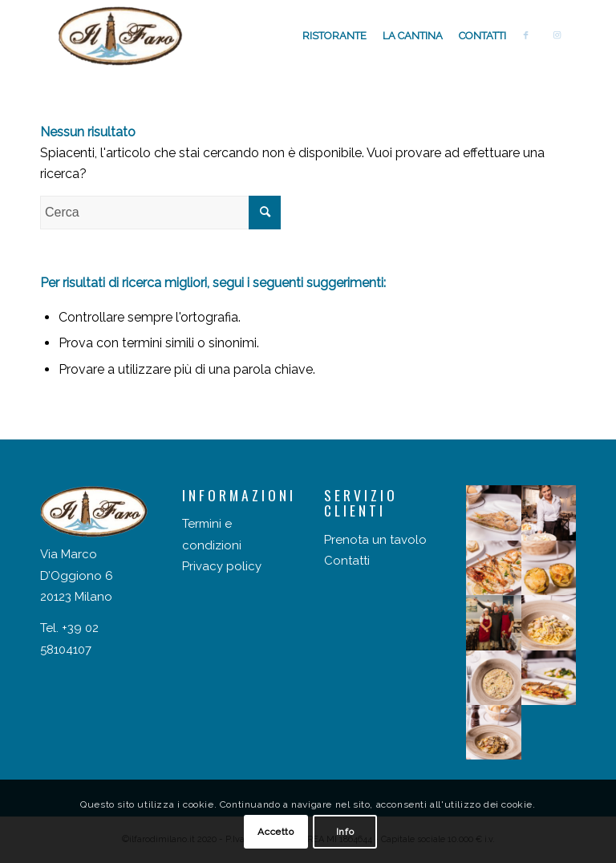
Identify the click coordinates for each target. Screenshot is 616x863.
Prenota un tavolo (375, 540)
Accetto (276, 832)
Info (345, 832)
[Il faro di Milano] (120, 36)
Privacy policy (222, 566)
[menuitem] (334, 36)
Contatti (347, 561)
